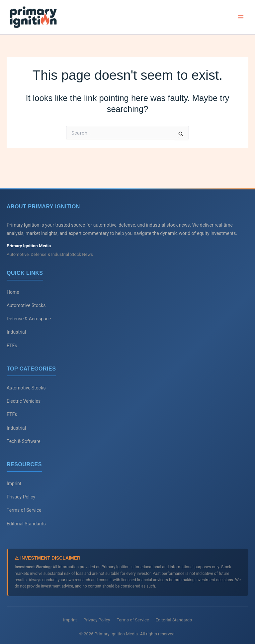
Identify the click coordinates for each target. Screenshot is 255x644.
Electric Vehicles (24, 401)
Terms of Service (24, 510)
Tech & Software (24, 441)
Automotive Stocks (26, 305)
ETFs (12, 346)
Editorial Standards (26, 524)
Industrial (16, 332)
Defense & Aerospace (29, 319)
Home (13, 292)
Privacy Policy (21, 497)
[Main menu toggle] (241, 18)
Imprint (14, 483)
